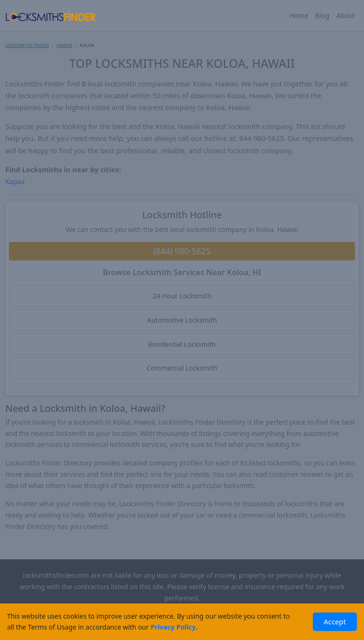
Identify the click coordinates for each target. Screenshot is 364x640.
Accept (335, 621)
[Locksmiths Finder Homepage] (50, 15)
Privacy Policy (173, 627)
